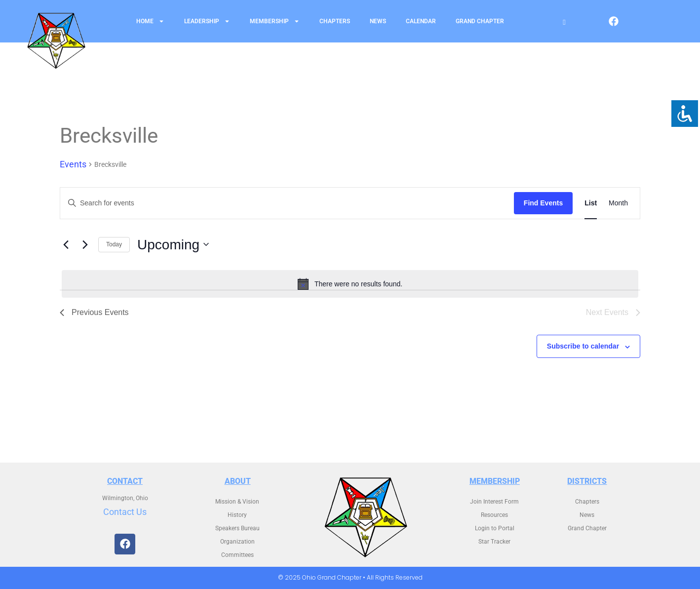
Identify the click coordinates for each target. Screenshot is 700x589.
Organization (237, 542)
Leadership (207, 21)
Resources (494, 515)
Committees (237, 555)
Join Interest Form (494, 502)
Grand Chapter (480, 21)
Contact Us (125, 512)
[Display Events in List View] (591, 203)
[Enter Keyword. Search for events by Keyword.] (287, 203)
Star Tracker (494, 542)
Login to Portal (495, 528)
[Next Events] (85, 244)
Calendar (421, 21)
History (237, 515)
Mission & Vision (237, 502)
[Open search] (564, 22)
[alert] (350, 284)
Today (114, 244)
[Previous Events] (66, 244)
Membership (275, 21)
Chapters (335, 21)
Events (73, 164)
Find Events (543, 203)
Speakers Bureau (237, 528)
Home (150, 21)
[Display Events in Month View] (618, 203)
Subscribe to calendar (583, 346)
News (378, 21)
